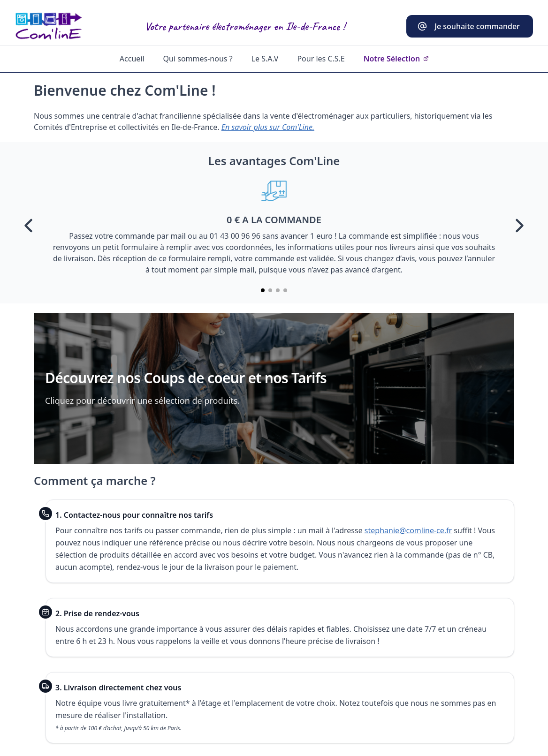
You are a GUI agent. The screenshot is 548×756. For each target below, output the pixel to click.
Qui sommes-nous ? (198, 59)
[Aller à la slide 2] (270, 290)
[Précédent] (29, 226)
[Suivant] (519, 226)
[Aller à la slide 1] (263, 290)
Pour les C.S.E (321, 59)
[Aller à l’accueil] (49, 26)
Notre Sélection (396, 59)
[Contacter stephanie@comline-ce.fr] (470, 26)
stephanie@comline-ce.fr (408, 530)
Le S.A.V (265, 59)
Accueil (132, 59)
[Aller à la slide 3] (278, 290)
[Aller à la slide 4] (285, 290)
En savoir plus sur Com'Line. (268, 127)
